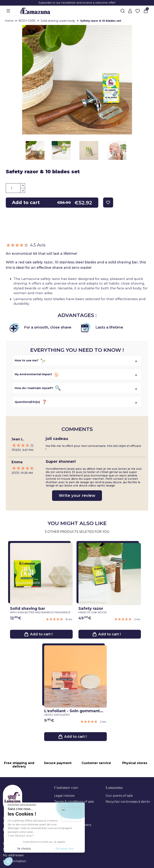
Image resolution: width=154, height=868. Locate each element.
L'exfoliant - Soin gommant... (74, 713)
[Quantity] (15, 188)
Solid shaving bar (40, 610)
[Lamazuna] (35, 10)
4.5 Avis (26, 245)
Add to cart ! (41, 634)
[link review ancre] (59, 619)
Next (27, 150)
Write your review (77, 495)
